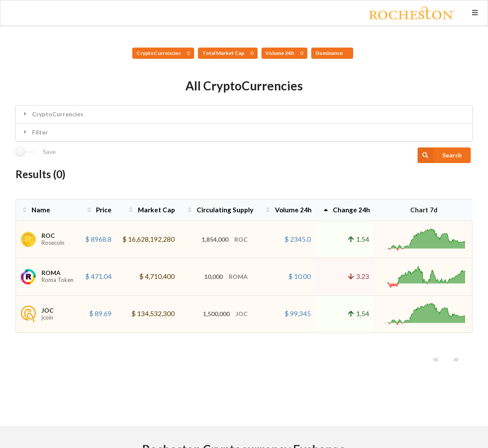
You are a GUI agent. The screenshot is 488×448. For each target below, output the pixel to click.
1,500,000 (225, 314)
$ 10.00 (300, 276)
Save (49, 152)
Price (99, 210)
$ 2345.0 (298, 239)
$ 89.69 (100, 314)
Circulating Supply (220, 210)
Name (35, 210)
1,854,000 (225, 239)
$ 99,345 (298, 314)
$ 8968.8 (98, 239)
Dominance (330, 53)
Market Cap (151, 210)
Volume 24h (284, 53)
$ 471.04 (98, 276)
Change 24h (346, 210)
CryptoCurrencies (163, 53)
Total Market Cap (228, 53)
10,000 (226, 277)
